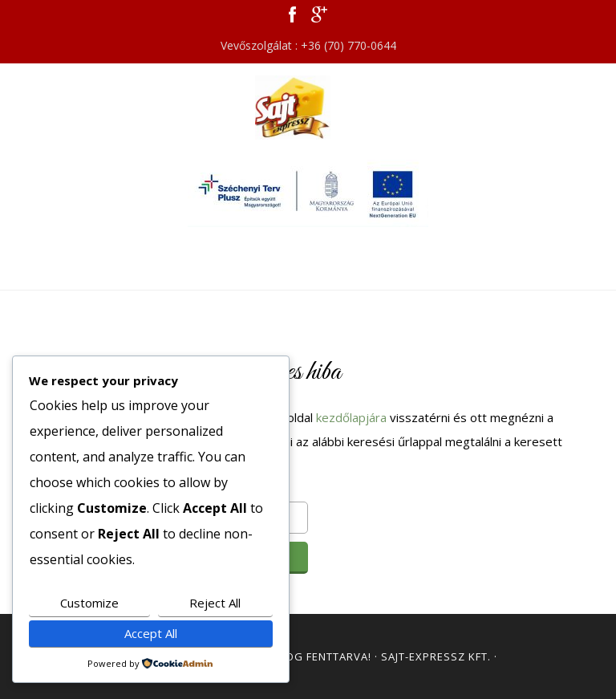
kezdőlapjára (351, 417)
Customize (89, 603)
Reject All (215, 603)
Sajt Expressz (308, 108)
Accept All (151, 633)
